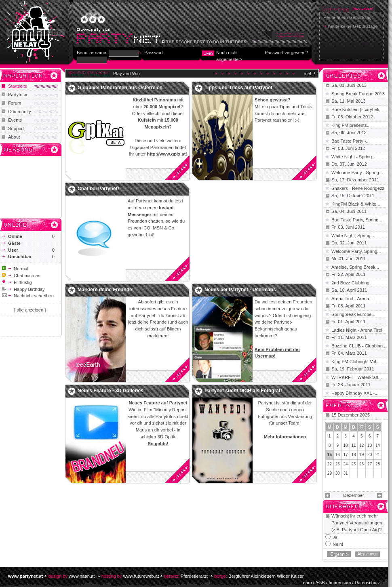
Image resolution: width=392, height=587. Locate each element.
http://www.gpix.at (166, 154)
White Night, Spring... (353, 236)
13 (370, 445)
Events (15, 120)
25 (353, 464)
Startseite (18, 86)
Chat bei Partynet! (98, 189)
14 (378, 445)
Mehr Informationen (285, 437)
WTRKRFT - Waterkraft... (357, 377)
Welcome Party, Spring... (356, 251)
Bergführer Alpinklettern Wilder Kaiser (266, 576)
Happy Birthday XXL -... (355, 393)
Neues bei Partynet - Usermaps (240, 290)
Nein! (338, 544)
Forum (15, 103)
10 (346, 445)
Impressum (340, 583)
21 (378, 455)
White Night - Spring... (353, 157)
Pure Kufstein (346, 109)
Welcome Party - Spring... (357, 173)
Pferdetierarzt (194, 576)
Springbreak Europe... (353, 314)
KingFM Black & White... (356, 204)
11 (353, 445)
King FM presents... (351, 125)
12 (361, 445)
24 (346, 464)
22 (330, 464)
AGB (320, 583)
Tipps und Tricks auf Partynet (238, 88)
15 (330, 455)
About (14, 137)
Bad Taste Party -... (351, 141)
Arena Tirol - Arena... (352, 299)
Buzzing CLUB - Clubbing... (359, 346)
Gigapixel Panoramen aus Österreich (120, 88)
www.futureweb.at (141, 576)
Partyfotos (18, 95)
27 (370, 464)
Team (306, 583)
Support (16, 128)
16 (338, 455)
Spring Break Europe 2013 (358, 94)
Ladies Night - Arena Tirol (357, 330)
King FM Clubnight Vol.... (356, 362)
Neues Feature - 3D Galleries (111, 391)
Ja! (336, 537)
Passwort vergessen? (286, 53)
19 (361, 455)
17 (346, 455)
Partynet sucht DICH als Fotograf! (243, 391)
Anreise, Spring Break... (355, 267)
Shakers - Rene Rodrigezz (358, 188)
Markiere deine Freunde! (106, 290)
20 (370, 455)
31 (346, 473)
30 (338, 473)
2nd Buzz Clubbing (350, 283)
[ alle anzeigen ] (30, 310)
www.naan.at (82, 576)
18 (353, 455)
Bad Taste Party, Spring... (357, 220)
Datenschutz (367, 583)
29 (330, 473)
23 (338, 464)
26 (361, 464)
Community (20, 112)
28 (378, 464)
